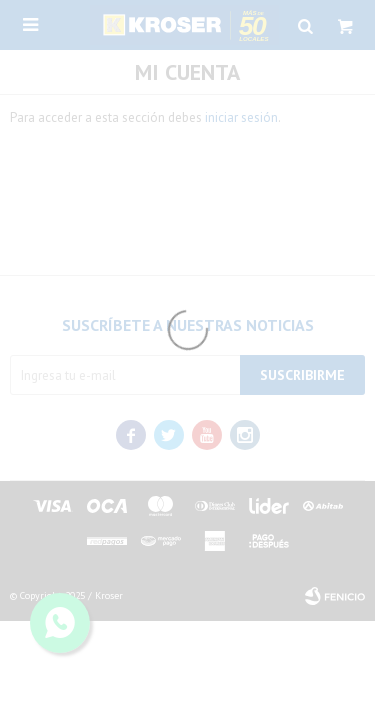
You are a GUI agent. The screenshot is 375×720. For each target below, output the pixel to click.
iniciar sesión (241, 117)
